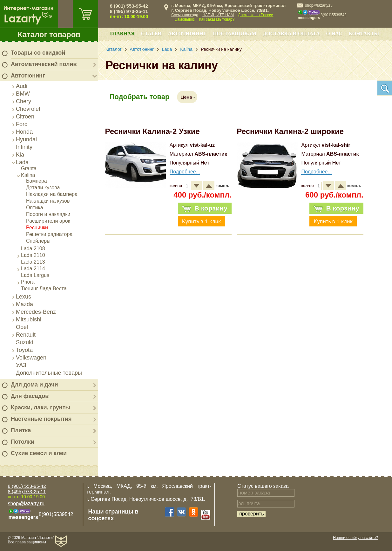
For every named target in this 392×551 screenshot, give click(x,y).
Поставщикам (235, 34)
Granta (29, 168)
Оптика (35, 208)
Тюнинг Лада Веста (44, 289)
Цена (186, 97)
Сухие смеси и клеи (39, 453)
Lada (22, 162)
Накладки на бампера (52, 194)
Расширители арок (48, 221)
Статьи (151, 34)
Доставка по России (256, 15)
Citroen (25, 117)
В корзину (205, 208)
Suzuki (24, 342)
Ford (22, 124)
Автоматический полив (44, 64)
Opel (22, 327)
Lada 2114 (33, 269)
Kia (20, 155)
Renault (26, 335)
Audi (22, 86)
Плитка (21, 430)
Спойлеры (38, 241)
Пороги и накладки (48, 214)
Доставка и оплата (291, 34)
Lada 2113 (33, 262)
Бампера (37, 181)
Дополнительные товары (49, 373)
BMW (23, 94)
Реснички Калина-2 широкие (290, 131)
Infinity (24, 147)
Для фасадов (30, 396)
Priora (28, 282)
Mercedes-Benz (36, 312)
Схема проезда (185, 15)
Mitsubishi (29, 319)
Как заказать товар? (217, 19)
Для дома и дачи (34, 385)
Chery (24, 101)
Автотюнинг (28, 76)
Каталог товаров (49, 34)
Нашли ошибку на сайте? (355, 538)
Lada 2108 (33, 249)
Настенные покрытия (41, 419)
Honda (24, 132)
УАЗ (21, 365)
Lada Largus (35, 275)
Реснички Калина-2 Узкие (152, 131)
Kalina (28, 175)
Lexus (24, 297)
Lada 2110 (33, 255)
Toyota (24, 350)
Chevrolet (28, 109)
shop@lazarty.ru (319, 5)
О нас (334, 34)
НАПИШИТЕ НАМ (218, 15)
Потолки (23, 442)
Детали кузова (43, 188)
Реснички (37, 228)
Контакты (364, 34)
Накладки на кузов (48, 201)
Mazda (24, 304)
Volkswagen (31, 358)
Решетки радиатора (49, 234)
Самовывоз (185, 19)
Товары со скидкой (38, 53)
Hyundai (26, 139)
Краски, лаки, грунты (41, 407)
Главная (122, 34)
